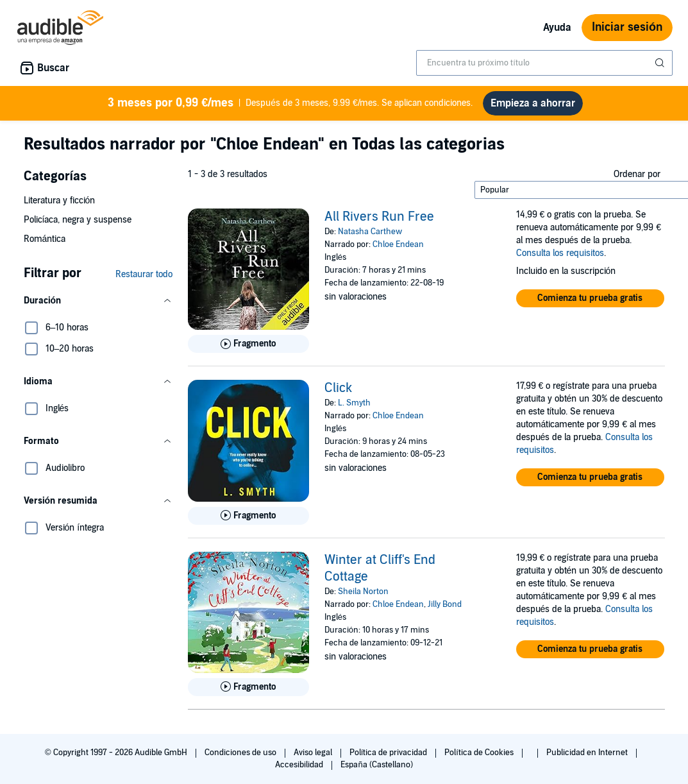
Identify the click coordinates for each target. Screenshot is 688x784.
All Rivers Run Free (379, 217)
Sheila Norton (363, 592)
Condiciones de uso (241, 753)
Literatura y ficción (60, 200)
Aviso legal (314, 753)
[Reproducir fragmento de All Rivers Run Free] (248, 344)
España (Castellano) (376, 765)
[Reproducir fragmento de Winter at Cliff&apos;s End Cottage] (248, 687)
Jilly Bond (445, 604)
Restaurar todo (144, 274)
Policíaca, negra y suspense (78, 220)
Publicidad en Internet (588, 753)
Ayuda (557, 28)
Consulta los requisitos (560, 253)
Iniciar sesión (627, 27)
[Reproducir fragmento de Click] (248, 516)
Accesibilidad (300, 765)
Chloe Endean (398, 244)
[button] (98, 301)
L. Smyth (354, 403)
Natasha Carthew (370, 232)
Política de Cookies (480, 753)
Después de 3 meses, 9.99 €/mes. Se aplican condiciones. (290, 103)
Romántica (45, 239)
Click (338, 388)
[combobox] (544, 63)
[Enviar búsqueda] (661, 63)
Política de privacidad (390, 753)
